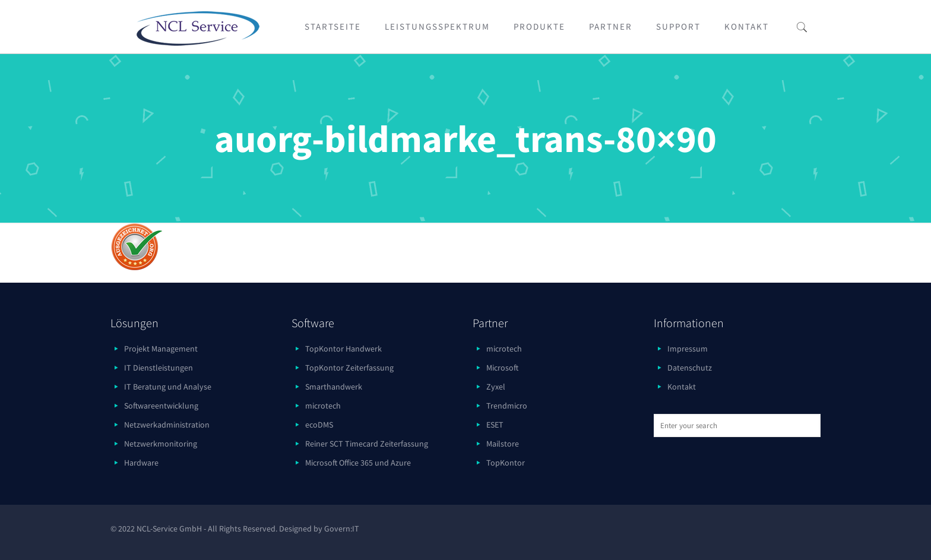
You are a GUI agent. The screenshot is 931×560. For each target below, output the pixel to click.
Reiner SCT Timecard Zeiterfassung (367, 444)
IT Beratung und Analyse (168, 387)
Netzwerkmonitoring (161, 444)
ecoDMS (319, 425)
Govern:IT (342, 529)
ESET (495, 425)
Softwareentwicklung (161, 406)
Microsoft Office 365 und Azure (358, 463)
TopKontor (506, 463)
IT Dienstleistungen (159, 368)
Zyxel (496, 387)
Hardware (141, 463)
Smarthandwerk (334, 387)
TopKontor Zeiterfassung (349, 368)
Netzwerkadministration (167, 425)
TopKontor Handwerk (343, 349)
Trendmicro (507, 406)
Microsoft (502, 368)
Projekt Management (161, 349)
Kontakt (682, 387)
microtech (323, 406)
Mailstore (503, 444)
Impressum (688, 349)
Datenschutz (690, 368)
